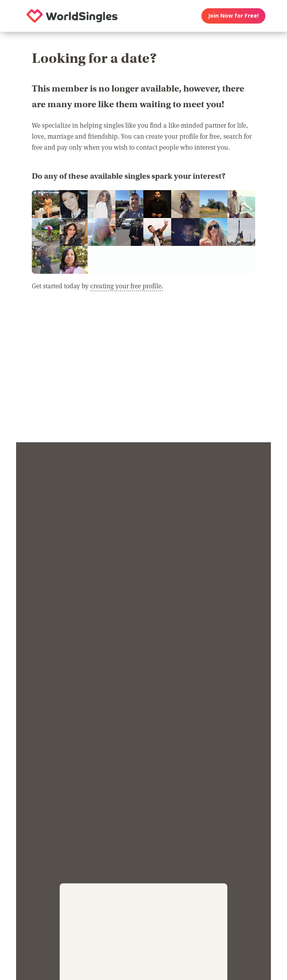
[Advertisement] (143, 371)
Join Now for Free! (233, 16)
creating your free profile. (127, 286)
